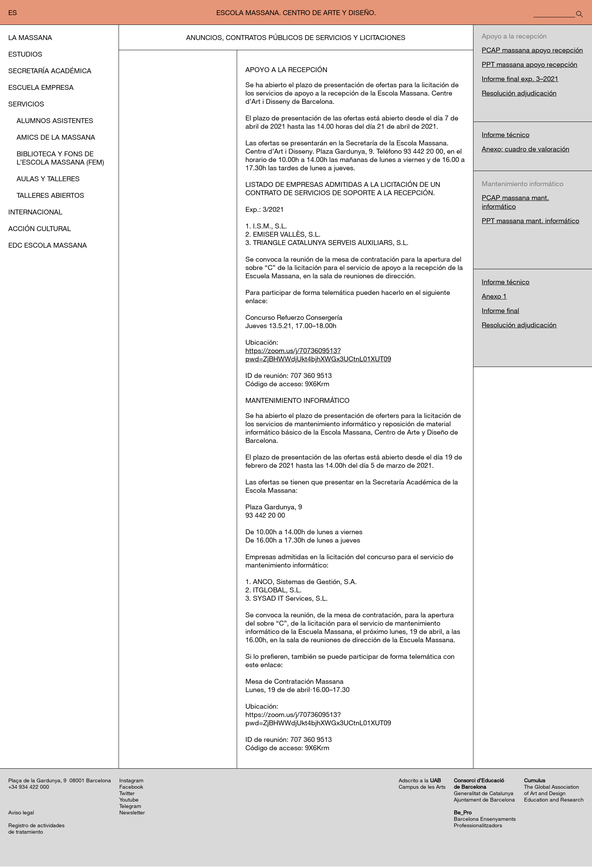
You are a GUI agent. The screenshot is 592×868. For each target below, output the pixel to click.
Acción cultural (40, 228)
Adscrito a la (420, 782)
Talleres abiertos (50, 195)
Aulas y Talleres (48, 179)
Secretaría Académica (50, 71)
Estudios (25, 54)
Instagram (131, 782)
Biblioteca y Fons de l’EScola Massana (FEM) (60, 158)
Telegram (130, 807)
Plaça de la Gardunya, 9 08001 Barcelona (60, 782)
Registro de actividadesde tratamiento (36, 830)
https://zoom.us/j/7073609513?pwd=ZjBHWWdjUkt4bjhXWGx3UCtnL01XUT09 (318, 356)
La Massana (30, 37)
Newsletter (132, 814)
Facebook (131, 788)
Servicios (26, 104)
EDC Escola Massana (48, 245)
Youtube (129, 801)
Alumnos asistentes (55, 120)
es (13, 12)
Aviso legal (21, 814)
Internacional (35, 212)
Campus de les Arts (422, 788)
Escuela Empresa (41, 87)
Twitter (127, 795)
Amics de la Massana (56, 137)
